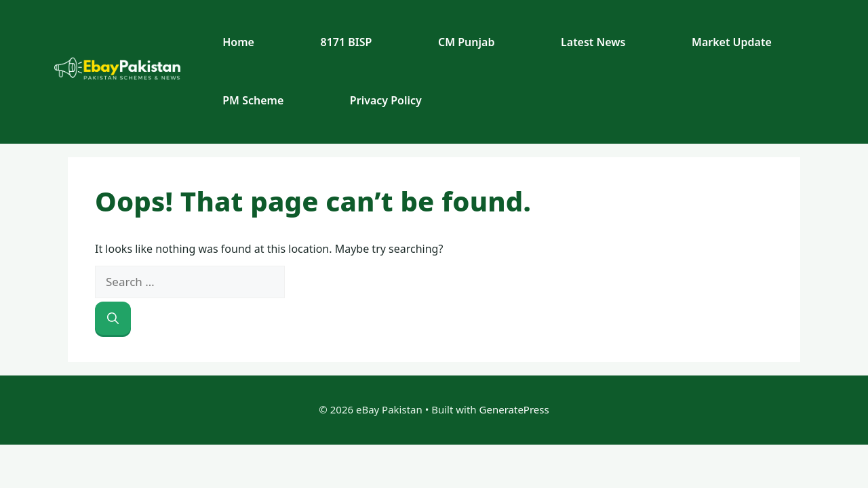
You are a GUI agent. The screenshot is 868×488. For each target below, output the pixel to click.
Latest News (593, 42)
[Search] (113, 319)
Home (238, 42)
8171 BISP (347, 42)
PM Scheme (253, 100)
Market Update (732, 42)
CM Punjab (466, 42)
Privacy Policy (386, 100)
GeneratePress (514, 409)
